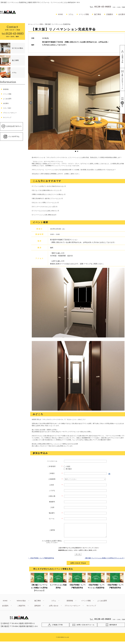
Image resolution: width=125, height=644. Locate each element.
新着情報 (6, 89)
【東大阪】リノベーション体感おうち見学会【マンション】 (104, 561)
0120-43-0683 (103, 7)
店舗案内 (110, 14)
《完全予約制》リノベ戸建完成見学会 (42, 561)
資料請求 (37, 608)
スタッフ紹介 (7, 108)
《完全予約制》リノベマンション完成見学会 (96, 589)
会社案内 (122, 14)
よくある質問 (7, 99)
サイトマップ (7, 117)
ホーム (30, 24)
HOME (60, 14)
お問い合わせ (54, 608)
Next (122, 103)
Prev (31, 103)
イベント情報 (84, 14)
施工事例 (97, 14)
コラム (71, 14)
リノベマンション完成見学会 (58, 589)
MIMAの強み (21, 603)
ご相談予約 (21, 608)
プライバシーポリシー (10, 113)
